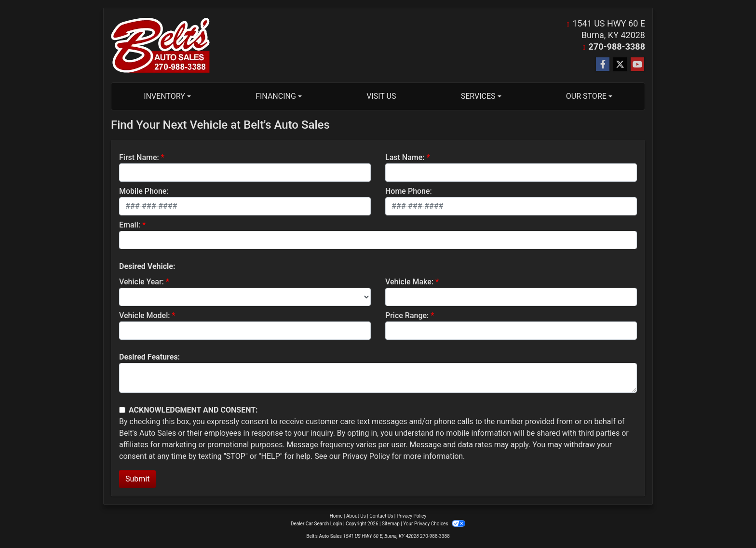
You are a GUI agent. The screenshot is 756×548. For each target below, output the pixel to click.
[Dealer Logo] (160, 45)
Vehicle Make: (409, 282)
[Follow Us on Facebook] (603, 65)
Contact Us (381, 516)
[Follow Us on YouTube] (637, 65)
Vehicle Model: (144, 315)
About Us (356, 516)
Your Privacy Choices (434, 524)
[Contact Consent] (122, 410)
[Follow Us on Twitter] (620, 65)
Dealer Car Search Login (317, 524)
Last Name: (405, 157)
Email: (130, 225)
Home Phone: (409, 191)
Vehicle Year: (142, 282)
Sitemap (391, 524)
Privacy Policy (366, 456)
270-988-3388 (617, 47)
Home (336, 516)
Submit (137, 479)
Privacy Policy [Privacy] (412, 516)
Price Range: (407, 315)
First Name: (139, 157)
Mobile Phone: (144, 191)
